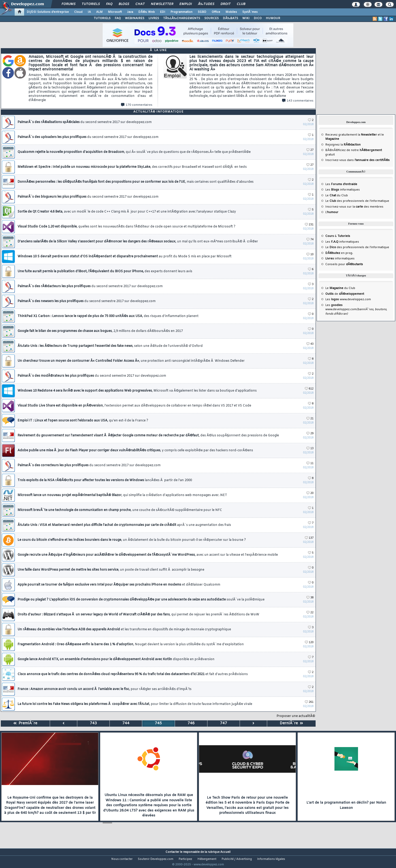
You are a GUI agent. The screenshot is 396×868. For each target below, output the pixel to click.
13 (310, 449)
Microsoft (115, 12)
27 (310, 150)
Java (130, 12)
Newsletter (162, 4)
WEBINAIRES (135, 18)
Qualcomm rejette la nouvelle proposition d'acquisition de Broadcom (134, 152)
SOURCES (211, 18)
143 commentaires (298, 101)
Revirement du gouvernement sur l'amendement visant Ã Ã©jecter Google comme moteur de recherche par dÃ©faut (148, 436)
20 (310, 493)
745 (158, 723)
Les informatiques (343, 190)
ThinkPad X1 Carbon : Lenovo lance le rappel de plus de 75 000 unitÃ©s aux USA (108, 316)
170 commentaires (137, 105)
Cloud (78, 12)
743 (93, 723)
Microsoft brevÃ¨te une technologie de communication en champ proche (120, 510)
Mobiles (231, 12)
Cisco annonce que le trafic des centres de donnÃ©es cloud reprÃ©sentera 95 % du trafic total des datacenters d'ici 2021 (133, 674)
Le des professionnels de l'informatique (357, 201)
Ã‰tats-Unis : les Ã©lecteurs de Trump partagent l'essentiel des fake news (110, 346)
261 (309, 702)
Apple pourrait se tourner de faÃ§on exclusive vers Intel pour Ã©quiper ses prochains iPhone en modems (119, 585)
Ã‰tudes (206, 4)
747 (224, 723)
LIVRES (154, 18)
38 (310, 598)
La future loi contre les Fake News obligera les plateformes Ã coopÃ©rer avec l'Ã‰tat (135, 704)
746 (191, 723)
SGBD (202, 12)
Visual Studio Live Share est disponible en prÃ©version (134, 406)
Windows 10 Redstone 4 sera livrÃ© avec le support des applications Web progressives (137, 391)
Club (241, 4)
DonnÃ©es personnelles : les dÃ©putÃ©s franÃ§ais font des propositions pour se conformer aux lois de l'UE (136, 182)
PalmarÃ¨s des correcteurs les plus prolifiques (89, 465)
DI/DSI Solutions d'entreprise (48, 12)
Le (331, 196)
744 (126, 723)
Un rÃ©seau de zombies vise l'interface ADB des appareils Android (124, 630)
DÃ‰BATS (230, 18)
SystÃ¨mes (250, 12)
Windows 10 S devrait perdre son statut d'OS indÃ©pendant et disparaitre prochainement (125, 257)
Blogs (124, 4)
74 (310, 240)
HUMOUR (273, 18)
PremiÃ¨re (25, 723)
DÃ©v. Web (147, 12)
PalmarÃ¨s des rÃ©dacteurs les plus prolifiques (90, 286)
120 (309, 642)
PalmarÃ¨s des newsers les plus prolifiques (87, 301)
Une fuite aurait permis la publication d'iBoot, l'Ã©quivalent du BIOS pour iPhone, (105, 271)
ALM (99, 12)
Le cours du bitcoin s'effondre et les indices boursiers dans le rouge (132, 540)
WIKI (246, 18)
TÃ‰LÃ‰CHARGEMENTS (182, 18)
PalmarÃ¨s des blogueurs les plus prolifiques (88, 197)
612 (309, 389)
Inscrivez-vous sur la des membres (354, 207)
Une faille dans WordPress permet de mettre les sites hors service (111, 570)
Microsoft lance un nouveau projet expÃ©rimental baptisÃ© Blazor (122, 495)
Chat (140, 4)
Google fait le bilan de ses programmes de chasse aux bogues (100, 331)
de (345, 294)
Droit (225, 4)
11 (310, 463)
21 (310, 419)
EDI (163, 12)
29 (310, 434)
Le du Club (340, 288)
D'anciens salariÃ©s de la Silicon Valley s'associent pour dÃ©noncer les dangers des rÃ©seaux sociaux (138, 242)
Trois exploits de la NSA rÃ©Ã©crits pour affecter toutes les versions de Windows (105, 480)
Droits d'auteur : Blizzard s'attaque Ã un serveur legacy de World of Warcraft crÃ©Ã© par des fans (138, 615)
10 (310, 255)
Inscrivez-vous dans (357, 160)
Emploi (186, 4)
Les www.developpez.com (348, 299)
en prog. (339, 253)
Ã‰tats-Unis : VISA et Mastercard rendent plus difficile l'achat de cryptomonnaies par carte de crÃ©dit (124, 525)
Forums (68, 4)
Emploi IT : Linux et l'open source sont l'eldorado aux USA (83, 421)
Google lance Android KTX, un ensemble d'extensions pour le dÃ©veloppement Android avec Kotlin (116, 659)
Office (216, 12)
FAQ (109, 4)
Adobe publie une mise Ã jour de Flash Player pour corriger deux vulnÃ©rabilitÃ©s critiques (135, 450)
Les (341, 184)
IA (89, 12)
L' (332, 212)
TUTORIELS (102, 18)
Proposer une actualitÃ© (296, 716)
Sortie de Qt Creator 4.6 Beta (127, 212)
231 (309, 225)
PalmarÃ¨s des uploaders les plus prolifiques (88, 137)
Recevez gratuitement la (351, 135)
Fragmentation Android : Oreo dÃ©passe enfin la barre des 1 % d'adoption (131, 644)
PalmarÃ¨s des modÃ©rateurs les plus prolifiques (92, 376)
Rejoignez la (343, 145)
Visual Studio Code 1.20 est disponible (126, 227)
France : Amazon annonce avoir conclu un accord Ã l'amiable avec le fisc (104, 689)
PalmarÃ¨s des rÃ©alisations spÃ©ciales (85, 122)
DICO (258, 18)
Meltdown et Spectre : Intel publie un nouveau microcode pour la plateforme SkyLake (132, 167)
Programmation (181, 12)
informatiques (340, 259)
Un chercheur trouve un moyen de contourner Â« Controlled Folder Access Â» (131, 361)
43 (310, 344)
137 (309, 538)
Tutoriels (91, 4)
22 (310, 613)
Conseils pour (344, 264)
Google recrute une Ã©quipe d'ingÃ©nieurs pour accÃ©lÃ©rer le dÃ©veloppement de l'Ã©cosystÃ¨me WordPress (148, 555)
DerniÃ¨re (291, 723)
